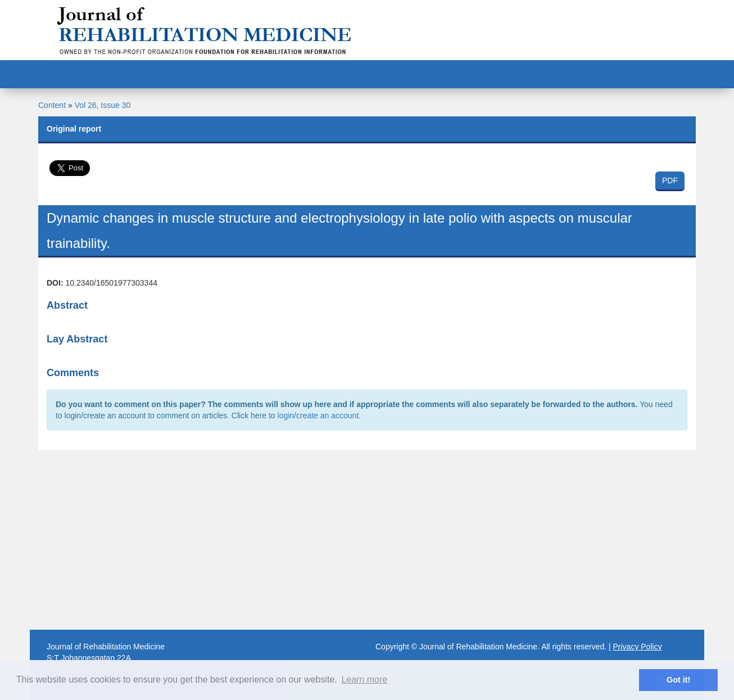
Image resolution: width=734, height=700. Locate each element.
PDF (670, 180)
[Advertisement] (367, 540)
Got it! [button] (678, 680)
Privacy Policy (638, 647)
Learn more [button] (364, 679)
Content (52, 105)
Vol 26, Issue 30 (103, 105)
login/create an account (318, 416)
